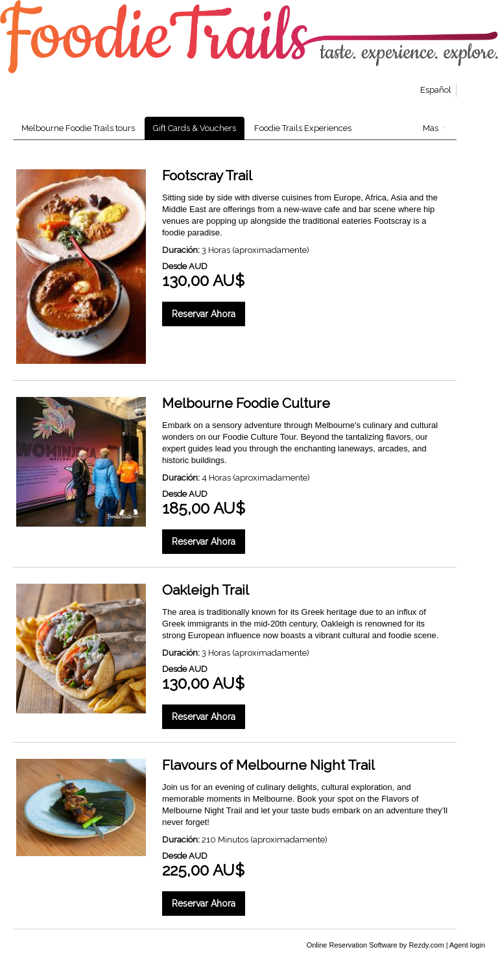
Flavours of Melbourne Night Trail (268, 765)
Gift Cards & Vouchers (195, 128)
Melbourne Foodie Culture (246, 403)
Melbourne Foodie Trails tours (78, 128)
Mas (435, 128)
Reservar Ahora (204, 314)
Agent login (467, 945)
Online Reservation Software (352, 945)
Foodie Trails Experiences (303, 128)
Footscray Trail (207, 175)
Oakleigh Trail (206, 590)
